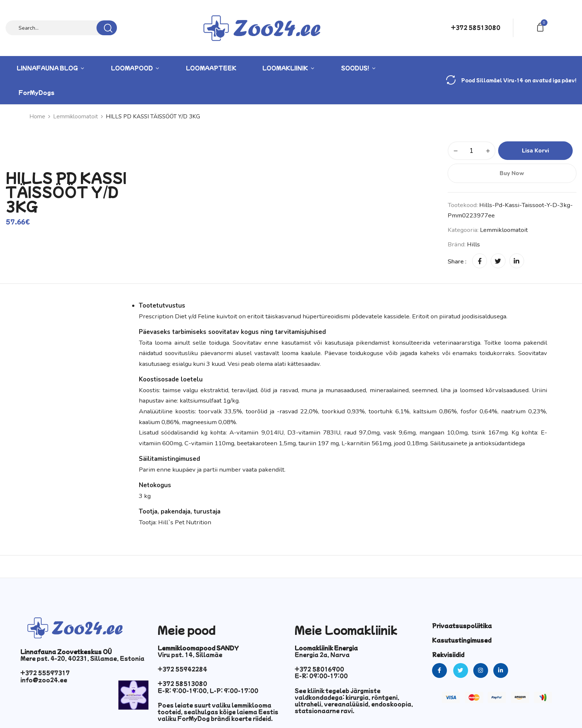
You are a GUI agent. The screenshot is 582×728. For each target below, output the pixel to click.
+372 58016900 (319, 669)
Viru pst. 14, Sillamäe (190, 655)
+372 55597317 (45, 673)
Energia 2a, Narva (322, 655)
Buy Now (512, 173)
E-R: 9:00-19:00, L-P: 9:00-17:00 (208, 691)
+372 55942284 (182, 669)
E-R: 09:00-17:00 (321, 676)
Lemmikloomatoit (76, 117)
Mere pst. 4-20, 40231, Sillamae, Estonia (82, 658)
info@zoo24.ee (44, 680)
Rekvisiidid (448, 655)
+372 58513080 (476, 27)
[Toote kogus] (472, 151)
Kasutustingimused (462, 640)
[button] (542, 27)
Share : (457, 261)
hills (473, 244)
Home (37, 117)
